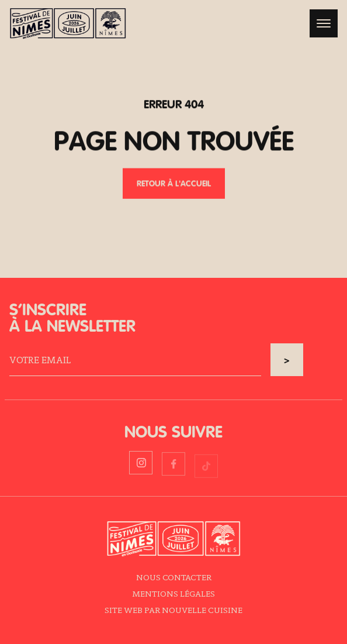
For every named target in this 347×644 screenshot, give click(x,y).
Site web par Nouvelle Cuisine (173, 610)
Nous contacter (174, 577)
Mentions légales (173, 593)
